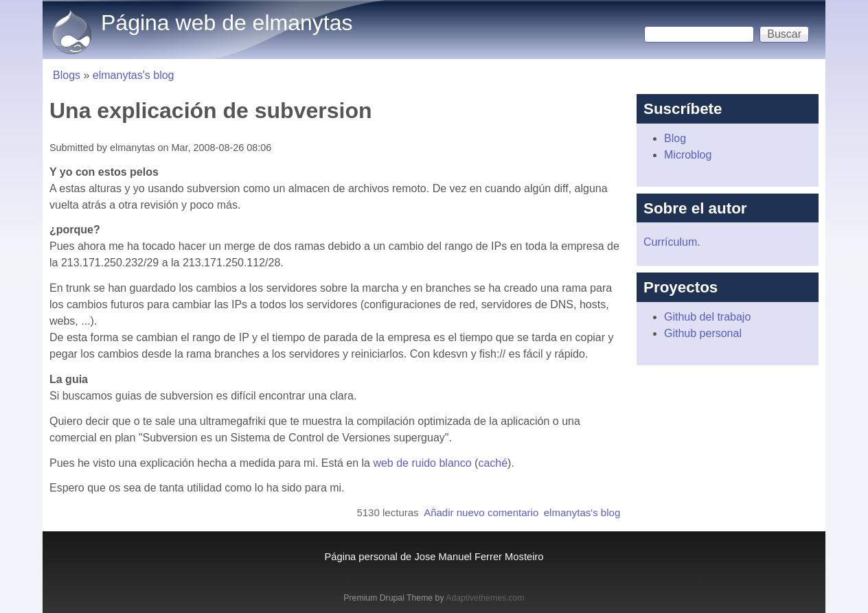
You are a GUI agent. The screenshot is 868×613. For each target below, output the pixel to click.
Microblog (688, 155)
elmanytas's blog (134, 75)
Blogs (67, 75)
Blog (675, 138)
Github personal (703, 333)
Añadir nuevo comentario (481, 512)
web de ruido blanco (422, 463)
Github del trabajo (707, 317)
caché (493, 463)
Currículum (670, 242)
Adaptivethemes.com (485, 598)
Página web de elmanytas (227, 23)
